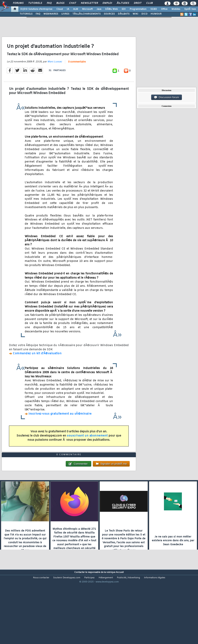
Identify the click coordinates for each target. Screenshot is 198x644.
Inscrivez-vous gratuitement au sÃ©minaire (60, 424)
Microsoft (87, 9)
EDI (124, 9)
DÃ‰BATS (124, 14)
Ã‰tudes (123, 3)
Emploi (107, 3)
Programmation (138, 9)
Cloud (60, 9)
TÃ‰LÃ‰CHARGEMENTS (87, 14)
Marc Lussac (55, 71)
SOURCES (109, 14)
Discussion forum (167, 97)
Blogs (60, 3)
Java (99, 9)
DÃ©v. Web (111, 9)
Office (164, 9)
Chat (73, 3)
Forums (18, 3)
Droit (138, 3)
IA (68, 9)
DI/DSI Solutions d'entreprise (36, 9)
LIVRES (65, 14)
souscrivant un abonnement (87, 446)
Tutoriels (35, 3)
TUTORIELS (26, 14)
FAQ (49, 3)
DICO (144, 14)
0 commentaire (77, 72)
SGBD (154, 9)
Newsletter (89, 3)
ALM (76, 9)
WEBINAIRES (51, 14)
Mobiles (176, 9)
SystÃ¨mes (190, 9)
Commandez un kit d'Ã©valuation (37, 364)
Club (149, 3)
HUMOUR (156, 14)
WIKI (135, 14)
